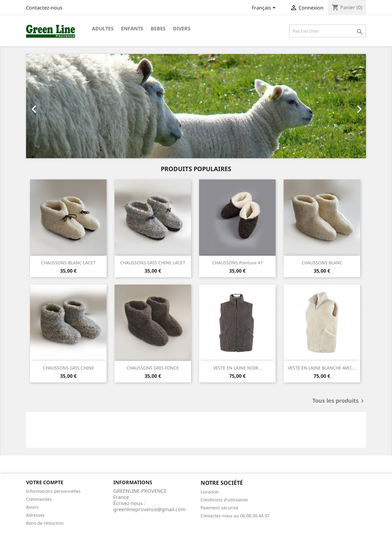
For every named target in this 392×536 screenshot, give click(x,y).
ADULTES (103, 29)
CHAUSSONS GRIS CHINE (68, 368)
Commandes (39, 499)
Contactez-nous (44, 8)
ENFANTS (132, 29)
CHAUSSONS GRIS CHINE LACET (153, 263)
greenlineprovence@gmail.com (149, 509)
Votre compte (45, 482)
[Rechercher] (328, 31)
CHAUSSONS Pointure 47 (237, 263)
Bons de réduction (45, 523)
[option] (196, 106)
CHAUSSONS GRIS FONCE (153, 368)
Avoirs (32, 507)
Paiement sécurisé (219, 508)
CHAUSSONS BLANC (322, 263)
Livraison (210, 492)
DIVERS (182, 29)
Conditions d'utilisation (224, 500)
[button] (52, 106)
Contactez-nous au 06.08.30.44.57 (235, 516)
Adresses (35, 515)
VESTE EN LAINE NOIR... (237, 368)
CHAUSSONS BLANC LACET (68, 263)
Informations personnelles (53, 491)
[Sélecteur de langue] (265, 8)
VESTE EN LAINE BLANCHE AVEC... (322, 368)
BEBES (158, 29)
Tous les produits (339, 401)
